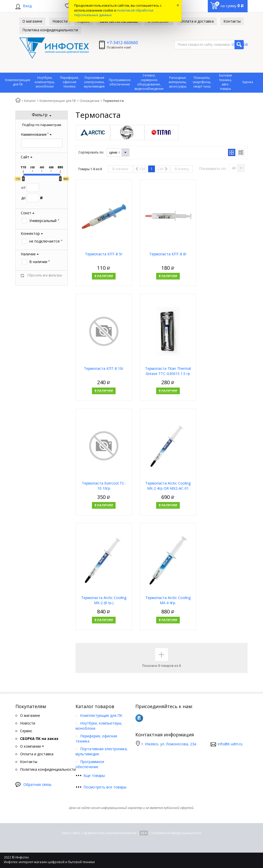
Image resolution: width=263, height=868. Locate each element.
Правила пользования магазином (110, 833)
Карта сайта (71, 833)
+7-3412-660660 (122, 43)
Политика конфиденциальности (176, 833)
